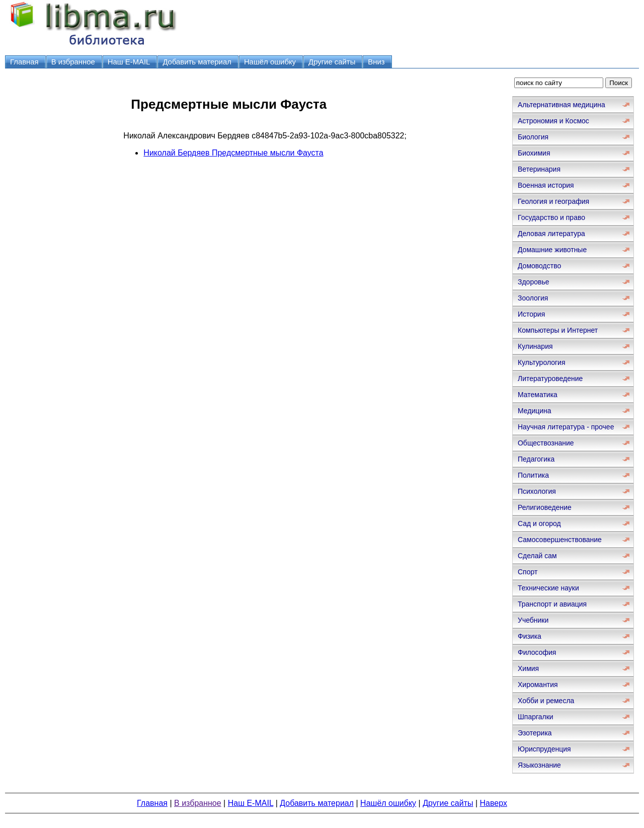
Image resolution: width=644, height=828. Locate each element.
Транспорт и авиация (552, 604)
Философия (537, 652)
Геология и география (553, 201)
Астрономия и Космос (553, 121)
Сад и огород (539, 523)
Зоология (533, 298)
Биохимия (534, 153)
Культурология (542, 362)
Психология (537, 491)
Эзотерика (535, 733)
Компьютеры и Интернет (558, 330)
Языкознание (539, 765)
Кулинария (535, 346)
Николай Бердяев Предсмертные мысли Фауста (233, 153)
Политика (533, 475)
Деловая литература (551, 234)
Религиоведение (545, 507)
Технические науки (548, 588)
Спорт (528, 572)
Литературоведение (550, 379)
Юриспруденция (544, 749)
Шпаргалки (536, 717)
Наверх (494, 803)
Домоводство (539, 266)
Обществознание (546, 443)
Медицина (535, 411)
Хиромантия (538, 685)
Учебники (533, 620)
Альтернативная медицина (561, 105)
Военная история (546, 185)
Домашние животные (552, 250)
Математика (538, 395)
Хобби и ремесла (546, 701)
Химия (528, 668)
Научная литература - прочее (566, 427)
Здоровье (534, 282)
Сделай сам (537, 556)
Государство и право (551, 217)
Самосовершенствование (560, 540)
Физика (530, 636)
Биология (533, 137)
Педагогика (536, 459)
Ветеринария (539, 169)
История (531, 314)
